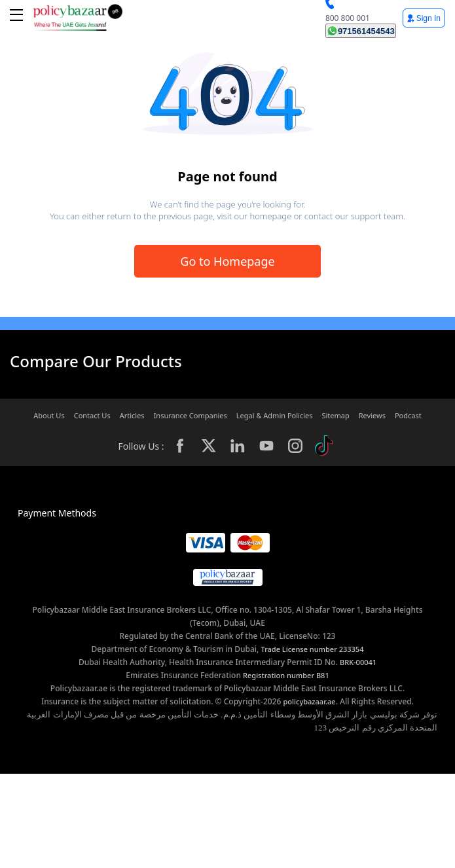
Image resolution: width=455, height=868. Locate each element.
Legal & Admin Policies (275, 415)
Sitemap (335, 415)
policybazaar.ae (310, 701)
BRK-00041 (358, 662)
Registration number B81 (286, 675)
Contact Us (92, 415)
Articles (132, 415)
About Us (49, 415)
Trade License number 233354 (313, 649)
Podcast (408, 415)
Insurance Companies (191, 415)
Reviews (372, 415)
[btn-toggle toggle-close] (16, 15)
